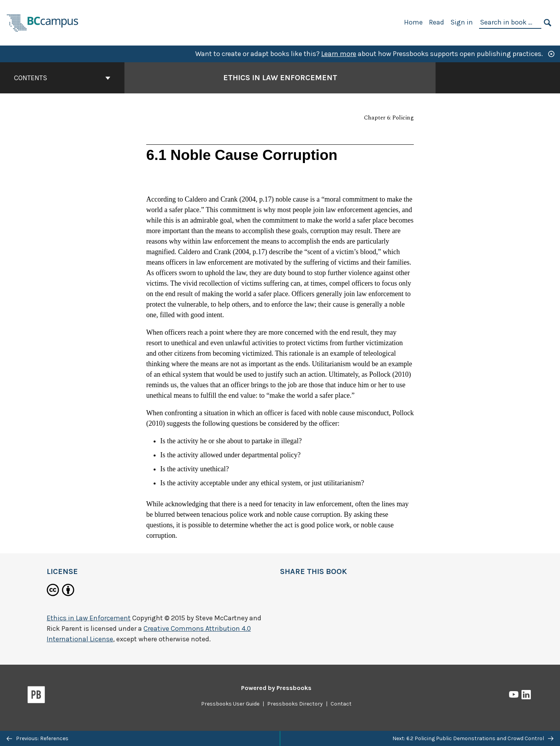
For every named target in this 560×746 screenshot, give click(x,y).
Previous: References (38, 738)
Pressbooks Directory (295, 704)
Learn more (339, 54)
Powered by (276, 688)
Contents (62, 78)
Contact (341, 704)
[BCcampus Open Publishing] (43, 22)
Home (413, 22)
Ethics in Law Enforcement (89, 618)
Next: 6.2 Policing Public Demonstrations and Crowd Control (473, 738)
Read (437, 22)
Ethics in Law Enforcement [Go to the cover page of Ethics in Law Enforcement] (280, 78)
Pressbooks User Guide (230, 704)
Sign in (462, 22)
